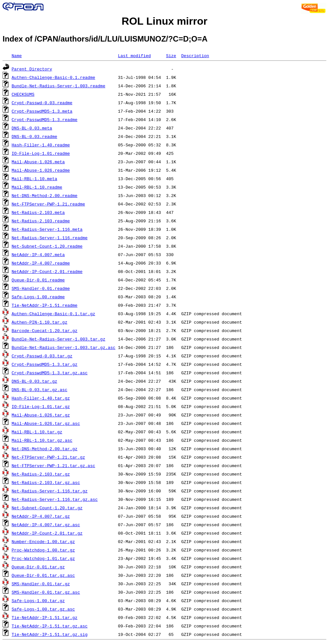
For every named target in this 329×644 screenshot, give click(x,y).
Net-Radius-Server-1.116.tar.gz (50, 491)
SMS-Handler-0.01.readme (41, 288)
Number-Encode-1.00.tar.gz (43, 541)
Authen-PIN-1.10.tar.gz (40, 322)
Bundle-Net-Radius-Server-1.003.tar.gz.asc (64, 347)
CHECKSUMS (23, 94)
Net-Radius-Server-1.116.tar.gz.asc (55, 499)
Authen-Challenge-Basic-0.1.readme (53, 77)
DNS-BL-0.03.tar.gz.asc (40, 390)
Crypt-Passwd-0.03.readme (42, 103)
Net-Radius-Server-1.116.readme (50, 238)
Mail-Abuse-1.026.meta (38, 162)
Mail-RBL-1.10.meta (34, 179)
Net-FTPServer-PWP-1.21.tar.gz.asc (53, 465)
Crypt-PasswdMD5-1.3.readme (45, 119)
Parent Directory (32, 69)
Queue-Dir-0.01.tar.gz (38, 567)
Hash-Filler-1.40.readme (41, 145)
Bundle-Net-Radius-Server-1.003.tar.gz (59, 339)
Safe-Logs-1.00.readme (38, 297)
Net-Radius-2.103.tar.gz (41, 474)
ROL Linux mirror (164, 21)
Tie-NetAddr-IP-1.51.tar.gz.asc (50, 626)
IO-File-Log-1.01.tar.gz (41, 406)
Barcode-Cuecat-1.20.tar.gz (45, 330)
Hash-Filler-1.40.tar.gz (41, 398)
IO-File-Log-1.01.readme (41, 153)
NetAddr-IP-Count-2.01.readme (47, 271)
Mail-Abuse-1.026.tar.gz (41, 415)
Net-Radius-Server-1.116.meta (47, 229)
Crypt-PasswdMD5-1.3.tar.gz (45, 364)
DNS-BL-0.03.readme (34, 136)
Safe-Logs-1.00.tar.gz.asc (43, 609)
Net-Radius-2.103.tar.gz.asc (46, 482)
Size (171, 56)
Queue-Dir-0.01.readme (38, 280)
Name (17, 56)
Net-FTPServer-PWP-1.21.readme (48, 204)
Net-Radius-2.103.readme (41, 221)
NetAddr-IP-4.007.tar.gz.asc (46, 525)
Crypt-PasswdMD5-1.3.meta (42, 111)
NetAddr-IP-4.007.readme (41, 263)
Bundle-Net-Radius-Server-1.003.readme (59, 86)
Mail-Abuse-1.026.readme (41, 170)
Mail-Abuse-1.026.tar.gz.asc (46, 423)
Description (195, 56)
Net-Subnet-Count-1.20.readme (47, 246)
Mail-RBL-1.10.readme (37, 187)
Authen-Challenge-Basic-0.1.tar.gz (53, 314)
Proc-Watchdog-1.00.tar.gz (43, 550)
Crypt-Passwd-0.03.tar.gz (42, 356)
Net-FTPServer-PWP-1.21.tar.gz (48, 457)
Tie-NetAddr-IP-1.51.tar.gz (45, 617)
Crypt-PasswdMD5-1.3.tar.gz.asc (50, 373)
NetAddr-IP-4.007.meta (38, 254)
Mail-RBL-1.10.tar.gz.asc (42, 440)
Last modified (134, 56)
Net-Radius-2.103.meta (38, 212)
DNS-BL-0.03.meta (32, 128)
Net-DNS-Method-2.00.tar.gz (45, 449)
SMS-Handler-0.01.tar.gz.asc (46, 592)
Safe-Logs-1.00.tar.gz (38, 601)
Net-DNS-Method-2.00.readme (45, 195)
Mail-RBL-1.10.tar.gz (37, 432)
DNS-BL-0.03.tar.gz (34, 381)
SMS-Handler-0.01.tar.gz (41, 584)
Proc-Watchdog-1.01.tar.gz (43, 558)
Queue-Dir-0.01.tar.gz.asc (43, 575)
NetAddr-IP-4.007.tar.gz (41, 516)
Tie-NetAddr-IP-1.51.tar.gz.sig (50, 634)
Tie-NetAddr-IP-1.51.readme (45, 305)
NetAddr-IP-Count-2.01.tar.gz (47, 533)
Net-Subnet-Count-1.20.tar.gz (47, 508)
